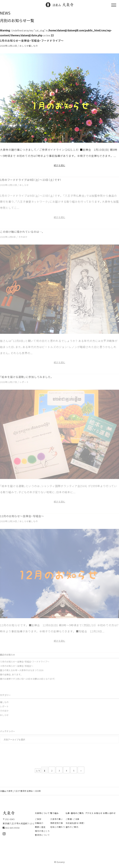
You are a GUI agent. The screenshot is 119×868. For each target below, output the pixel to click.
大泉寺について (42, 813)
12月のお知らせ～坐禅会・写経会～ (22, 516)
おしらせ (24, 46)
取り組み (54, 813)
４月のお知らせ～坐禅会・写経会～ (17, 666)
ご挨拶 (38, 819)
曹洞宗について (42, 835)
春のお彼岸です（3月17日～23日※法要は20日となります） (28, 679)
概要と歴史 (40, 827)
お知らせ (98, 813)
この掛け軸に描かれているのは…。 (22, 232)
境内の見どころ (42, 831)
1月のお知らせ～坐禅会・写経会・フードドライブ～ (32, 41)
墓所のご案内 (72, 827)
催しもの (33, 46)
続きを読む (60, 165)
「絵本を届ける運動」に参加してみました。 (26, 377)
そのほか (23, 237)
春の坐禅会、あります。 (11, 674)
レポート (24, 382)
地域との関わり (58, 827)
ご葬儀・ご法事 (72, 819)
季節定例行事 (57, 823)
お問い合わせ (109, 813)
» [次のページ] (81, 771)
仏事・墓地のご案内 (75, 813)
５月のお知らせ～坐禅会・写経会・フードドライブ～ (25, 662)
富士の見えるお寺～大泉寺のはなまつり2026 (22, 670)
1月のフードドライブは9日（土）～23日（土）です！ (31, 180)
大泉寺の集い (57, 819)
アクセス (89, 813)
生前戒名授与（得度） (75, 823)
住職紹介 (39, 823)
